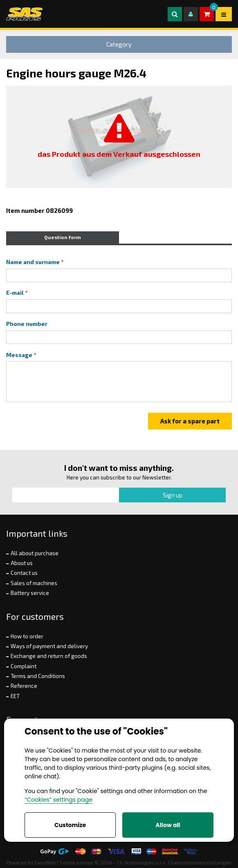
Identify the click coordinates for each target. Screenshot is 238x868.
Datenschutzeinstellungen (201, 862)
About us (22, 563)
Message (19, 355)
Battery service (30, 593)
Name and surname (33, 262)
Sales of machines (34, 583)
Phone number (27, 324)
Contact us (24, 573)
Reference (24, 686)
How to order (27, 636)
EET (15, 696)
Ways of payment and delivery (49, 646)
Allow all (168, 825)
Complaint (24, 666)
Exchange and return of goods (49, 656)
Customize (70, 825)
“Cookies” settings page (58, 800)
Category (119, 44)
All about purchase (35, 553)
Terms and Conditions (38, 676)
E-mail (15, 293)
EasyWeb (45, 862)
